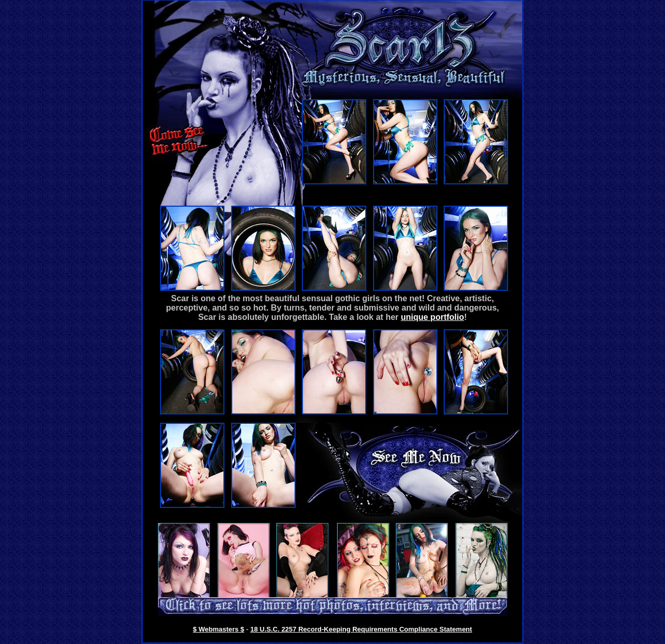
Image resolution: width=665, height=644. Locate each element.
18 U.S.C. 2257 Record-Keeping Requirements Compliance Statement (361, 629)
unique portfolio (432, 317)
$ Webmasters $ (218, 629)
